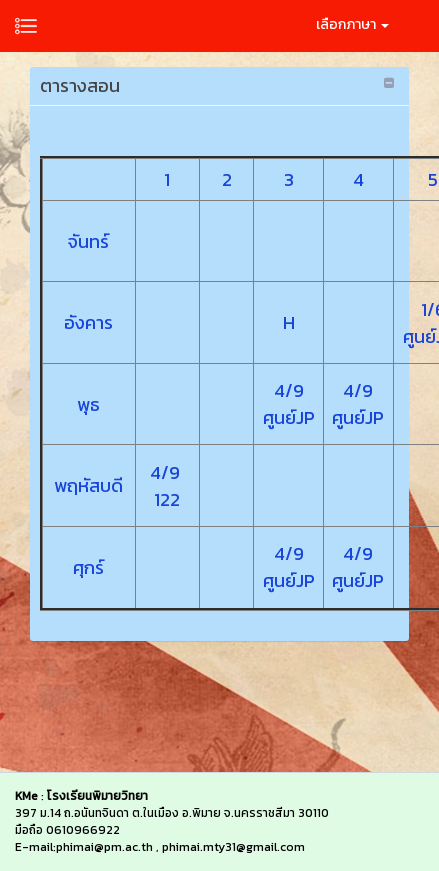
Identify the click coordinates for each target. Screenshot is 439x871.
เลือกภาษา (352, 24)
